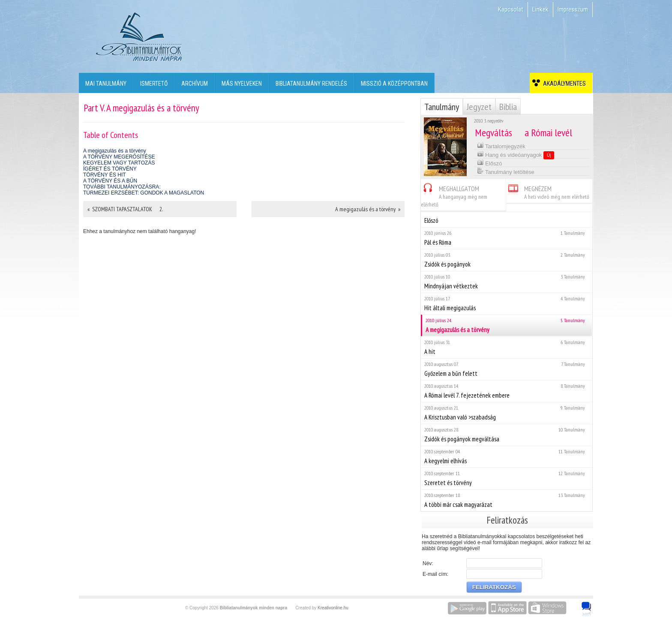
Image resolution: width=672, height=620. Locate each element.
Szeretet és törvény (506, 478)
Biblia (508, 107)
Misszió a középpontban (394, 84)
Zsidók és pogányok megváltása (506, 435)
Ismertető (154, 84)
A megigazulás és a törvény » (368, 209)
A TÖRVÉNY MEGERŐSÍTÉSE (119, 157)
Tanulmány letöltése (506, 171)
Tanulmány (442, 107)
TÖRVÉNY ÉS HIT (105, 175)
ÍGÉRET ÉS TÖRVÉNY (110, 169)
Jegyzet (479, 107)
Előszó (490, 163)
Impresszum (573, 9)
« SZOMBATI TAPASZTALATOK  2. (125, 209)
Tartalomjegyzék (501, 145)
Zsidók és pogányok (506, 260)
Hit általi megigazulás (506, 304)
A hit (506, 347)
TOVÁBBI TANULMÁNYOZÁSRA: (122, 187)
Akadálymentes (563, 84)
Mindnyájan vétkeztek (506, 282)
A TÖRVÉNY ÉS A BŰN (110, 181)
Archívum (195, 84)
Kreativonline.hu (333, 608)
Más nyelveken (242, 84)
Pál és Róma (506, 238)
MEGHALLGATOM (454, 195)
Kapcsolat (511, 9)
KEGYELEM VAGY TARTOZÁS (119, 163)
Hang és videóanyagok (516, 155)
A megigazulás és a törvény (115, 151)
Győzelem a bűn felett (506, 369)
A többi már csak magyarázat (506, 500)
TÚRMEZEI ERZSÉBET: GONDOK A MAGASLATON (144, 193)
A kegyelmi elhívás (506, 457)
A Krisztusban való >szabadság (506, 413)
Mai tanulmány (106, 84)
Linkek (540, 9)
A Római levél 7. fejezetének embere (506, 391)
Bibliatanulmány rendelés (311, 84)
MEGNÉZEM (548, 191)
